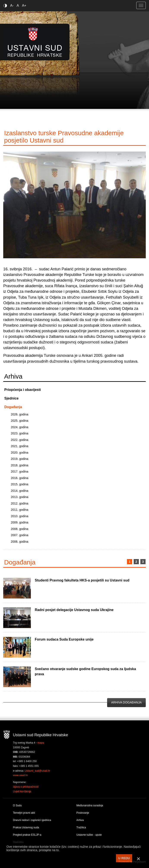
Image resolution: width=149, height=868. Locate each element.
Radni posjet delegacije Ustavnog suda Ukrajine (74, 610)
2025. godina (20, 421)
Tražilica (81, 827)
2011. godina (20, 510)
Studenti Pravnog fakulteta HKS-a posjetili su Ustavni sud (82, 580)
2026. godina (20, 414)
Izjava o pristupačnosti (26, 787)
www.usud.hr (20, 775)
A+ (24, 5)
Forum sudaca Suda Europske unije (64, 639)
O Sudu (17, 805)
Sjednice (11, 398)
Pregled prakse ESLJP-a (27, 835)
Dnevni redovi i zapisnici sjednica (32, 820)
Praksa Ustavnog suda (26, 827)
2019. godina (20, 459)
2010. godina (20, 516)
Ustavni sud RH (35, 42)
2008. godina (20, 529)
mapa (41, 743)
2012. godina (20, 503)
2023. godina (20, 433)
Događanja (13, 407)
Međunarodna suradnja (90, 805)
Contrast (6, 5)
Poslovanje (83, 813)
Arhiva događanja (126, 702)
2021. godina (20, 446)
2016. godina (20, 478)
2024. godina (20, 427)
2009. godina (20, 522)
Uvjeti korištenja (22, 791)
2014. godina (20, 491)
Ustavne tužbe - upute (89, 835)
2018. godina (20, 465)
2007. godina (20, 535)
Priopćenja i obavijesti (23, 390)
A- (12, 5)
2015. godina (20, 484)
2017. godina (20, 472)
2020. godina (20, 453)
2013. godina (20, 497)
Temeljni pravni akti (24, 813)
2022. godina (20, 440)
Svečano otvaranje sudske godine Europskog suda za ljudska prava (85, 671)
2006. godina (20, 542)
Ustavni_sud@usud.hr (37, 771)
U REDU (124, 858)
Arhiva (80, 820)
